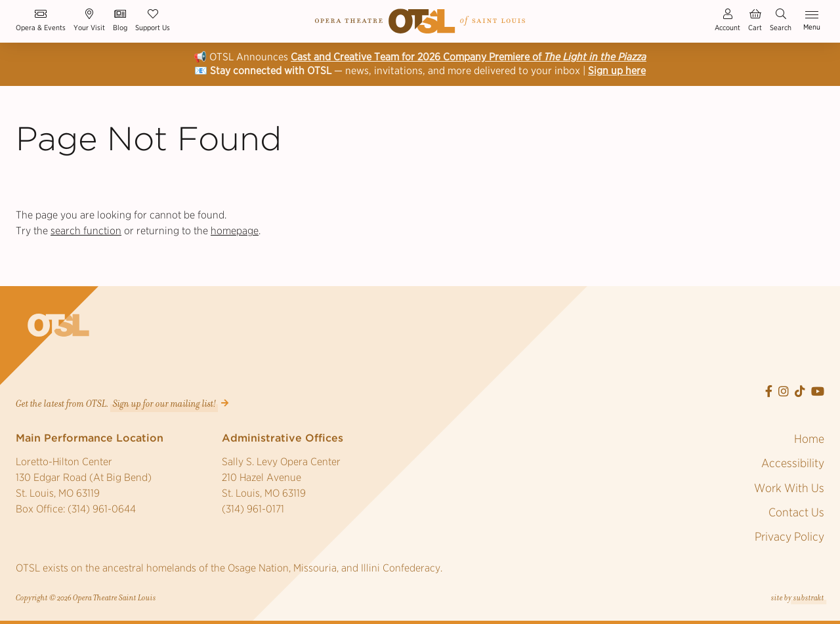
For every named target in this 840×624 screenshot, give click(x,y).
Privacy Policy (789, 536)
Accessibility (793, 463)
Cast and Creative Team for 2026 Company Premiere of (469, 57)
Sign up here (617, 71)
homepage (235, 231)
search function (86, 231)
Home (809, 439)
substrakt (809, 598)
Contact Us (796, 512)
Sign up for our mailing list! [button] (164, 404)
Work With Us (789, 488)
